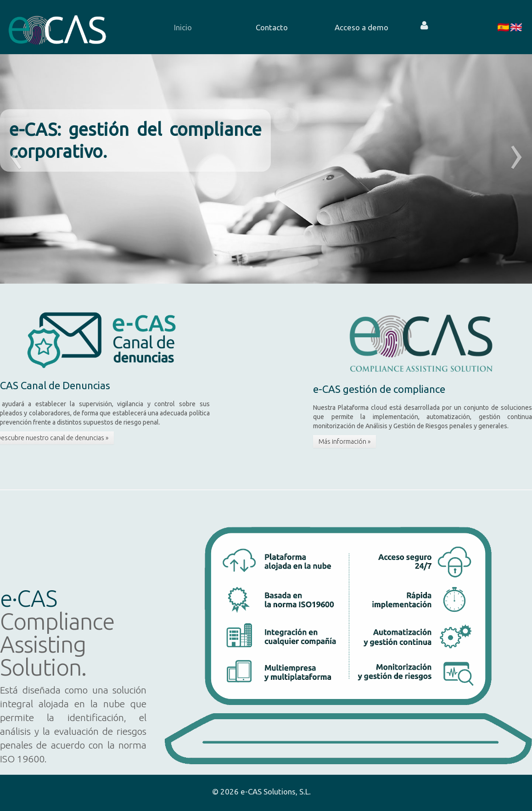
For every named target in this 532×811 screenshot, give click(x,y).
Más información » (344, 442)
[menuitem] (182, 27)
